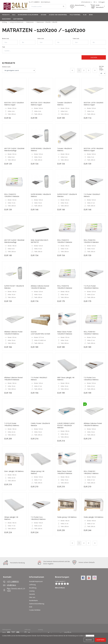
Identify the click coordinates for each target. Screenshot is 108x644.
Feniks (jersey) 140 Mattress (67, 517)
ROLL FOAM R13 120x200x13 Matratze (12, 195)
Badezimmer (6, 19)
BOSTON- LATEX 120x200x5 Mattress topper (93, 104)
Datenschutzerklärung (37, 604)
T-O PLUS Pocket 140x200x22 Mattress (12, 424)
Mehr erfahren (90, 636)
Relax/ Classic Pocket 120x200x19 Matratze (65, 333)
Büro (91, 15)
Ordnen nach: (6, 67)
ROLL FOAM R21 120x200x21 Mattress (91, 333)
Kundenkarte (33, 600)
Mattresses (30, 22)
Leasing (32, 591)
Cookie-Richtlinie (35, 610)
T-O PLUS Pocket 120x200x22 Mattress (91, 287)
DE (95, 2)
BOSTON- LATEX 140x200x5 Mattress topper (93, 149)
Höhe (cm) (41, 38)
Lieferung (32, 585)
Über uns (32, 597)
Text (3, 47)
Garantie (32, 594)
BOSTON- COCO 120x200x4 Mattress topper (14, 104)
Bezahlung (33, 588)
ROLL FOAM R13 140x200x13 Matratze (65, 241)
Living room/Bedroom (17, 22)
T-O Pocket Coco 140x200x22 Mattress (38, 518)
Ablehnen (89, 640)
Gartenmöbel (18, 19)
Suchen (94, 57)
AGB (31, 607)
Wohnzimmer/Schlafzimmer (28, 15)
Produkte (6, 15)
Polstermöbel (75, 15)
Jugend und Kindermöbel (58, 15)
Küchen (44, 15)
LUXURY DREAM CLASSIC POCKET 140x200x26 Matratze (66, 425)
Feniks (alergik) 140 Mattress (94, 517)
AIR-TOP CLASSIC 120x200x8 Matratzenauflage (14, 149)
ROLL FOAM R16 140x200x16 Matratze (65, 287)
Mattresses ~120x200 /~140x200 (47, 22)
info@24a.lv (46, 2)
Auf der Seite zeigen (101, 68)
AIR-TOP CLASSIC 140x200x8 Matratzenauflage (14, 241)
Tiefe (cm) (76, 38)
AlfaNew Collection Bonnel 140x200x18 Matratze (13, 379)
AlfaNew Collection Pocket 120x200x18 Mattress (13, 333)
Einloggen (102, 2)
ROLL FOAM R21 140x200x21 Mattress (91, 472)
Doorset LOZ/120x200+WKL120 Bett (40, 333)
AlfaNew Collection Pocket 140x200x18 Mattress (93, 424)
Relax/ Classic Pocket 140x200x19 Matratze (65, 472)
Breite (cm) (5, 38)
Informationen (86, 2)
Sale (14, 15)
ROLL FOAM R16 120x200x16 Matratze (91, 241)
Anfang (4, 22)
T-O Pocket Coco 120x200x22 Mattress (91, 379)
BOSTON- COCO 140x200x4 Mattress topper (40, 104)
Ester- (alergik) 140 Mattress (14, 471)
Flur (85, 15)
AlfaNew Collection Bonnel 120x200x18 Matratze (40, 287)
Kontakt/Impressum (36, 581)
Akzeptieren (100, 640)
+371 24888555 (35, 2)
